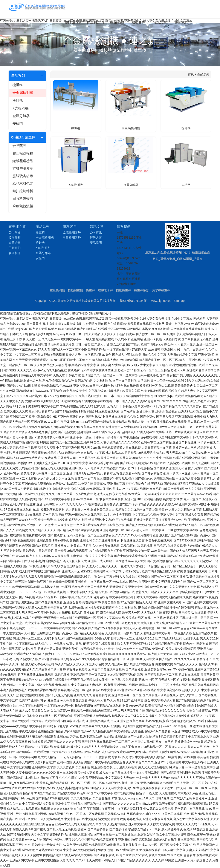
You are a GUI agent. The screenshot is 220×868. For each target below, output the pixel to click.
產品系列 (117, 22)
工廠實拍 (15, 248)
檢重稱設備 (95, 22)
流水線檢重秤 (161, 290)
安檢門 (18, 124)
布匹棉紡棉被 (23, 153)
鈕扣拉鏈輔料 (23, 191)
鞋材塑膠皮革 (23, 168)
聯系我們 (181, 22)
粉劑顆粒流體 (23, 206)
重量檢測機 (57, 290)
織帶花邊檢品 (23, 161)
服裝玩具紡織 (23, 176)
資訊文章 (160, 22)
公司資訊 (96, 232)
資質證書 (15, 243)
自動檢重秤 (124, 290)
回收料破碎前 (23, 199)
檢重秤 (90, 290)
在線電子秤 (105, 290)
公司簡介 (15, 232)
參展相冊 (15, 253)
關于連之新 (74, 22)
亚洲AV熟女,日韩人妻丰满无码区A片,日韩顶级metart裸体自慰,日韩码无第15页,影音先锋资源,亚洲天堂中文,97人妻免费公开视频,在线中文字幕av (96, 319)
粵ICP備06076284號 (133, 301)
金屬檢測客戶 (72, 232)
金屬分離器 (21, 116)
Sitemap (179, 301)
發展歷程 (15, 238)
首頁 (191, 74)
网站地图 (199, 319)
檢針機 (18, 100)
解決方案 (96, 238)
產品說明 (96, 243)
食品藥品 (19, 146)
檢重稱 (18, 85)
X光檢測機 (21, 108)
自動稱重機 (75, 290)
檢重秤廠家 (142, 290)
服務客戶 (138, 22)
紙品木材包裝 (23, 183)
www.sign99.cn (161, 301)
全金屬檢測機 (23, 93)
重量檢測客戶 (72, 238)
